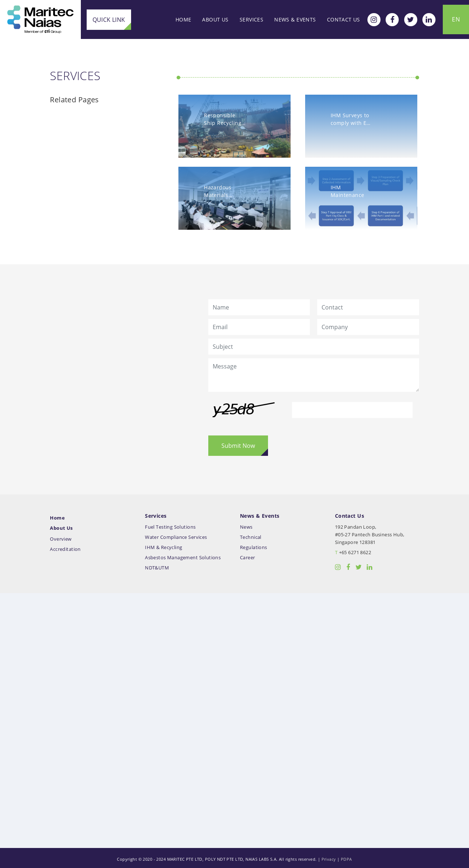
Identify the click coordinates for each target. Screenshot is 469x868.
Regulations (254, 545)
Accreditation (68, 547)
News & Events (295, 19)
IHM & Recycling (165, 545)
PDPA (346, 857)
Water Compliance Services (177, 535)
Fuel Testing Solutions (171, 525)
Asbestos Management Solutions (184, 555)
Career (248, 555)
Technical (251, 535)
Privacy (329, 857)
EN (456, 19)
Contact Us (344, 19)
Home (184, 19)
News (246, 525)
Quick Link (108, 19)
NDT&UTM (158, 566)
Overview (63, 537)
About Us (215, 19)
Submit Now (239, 444)
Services (251, 19)
